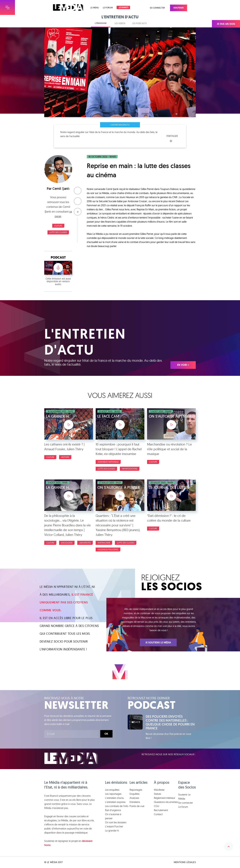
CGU (157, 806)
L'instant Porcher (114, 826)
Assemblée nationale (108, 462)
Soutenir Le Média (184, 797)
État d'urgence (113, 810)
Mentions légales (185, 862)
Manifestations (130, 469)
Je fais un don (226, 24)
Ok (106, 734)
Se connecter (157, 8)
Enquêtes (134, 794)
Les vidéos (120, 23)
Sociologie (67, 543)
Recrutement (161, 810)
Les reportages (113, 794)
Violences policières (108, 550)
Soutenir (179, 8)
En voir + (183, 365)
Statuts (157, 794)
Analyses (134, 798)
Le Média (71, 758)
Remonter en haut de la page (229, 847)
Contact (158, 814)
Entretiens (135, 802)
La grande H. (112, 831)
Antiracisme (104, 543)
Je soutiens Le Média (158, 643)
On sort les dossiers (116, 822)
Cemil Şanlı (61, 189)
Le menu (95, 8)
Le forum (108, 7)
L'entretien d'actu (120, 125)
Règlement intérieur (165, 798)
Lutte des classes (58, 232)
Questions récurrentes (166, 802)
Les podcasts (139, 23)
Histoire (65, 457)
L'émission (101, 23)
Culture (58, 226)
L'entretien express (115, 802)
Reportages (136, 790)
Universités (85, 543)
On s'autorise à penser (113, 816)
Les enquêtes (112, 790)
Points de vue (137, 806)
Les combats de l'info (117, 806)
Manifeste (159, 790)
